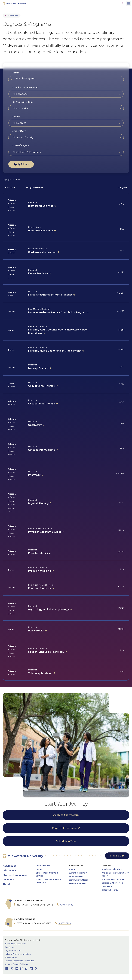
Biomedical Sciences (41, 206)
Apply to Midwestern (66, 815)
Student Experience (15, 875)
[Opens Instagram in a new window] (22, 969)
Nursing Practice (38, 368)
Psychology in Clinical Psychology (48, 609)
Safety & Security (110, 890)
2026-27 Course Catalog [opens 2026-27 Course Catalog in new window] (47, 879)
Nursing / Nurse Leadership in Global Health (55, 351)
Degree (16, 116)
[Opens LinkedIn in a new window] (31, 969)
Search (16, 73)
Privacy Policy (11, 957)
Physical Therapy (38, 503)
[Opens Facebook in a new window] (7, 969)
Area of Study (19, 131)
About (6, 884)
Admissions (10, 871)
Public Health (36, 631)
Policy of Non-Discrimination (18, 954)
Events (39, 869)
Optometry (35, 425)
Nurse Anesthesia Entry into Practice (50, 295)
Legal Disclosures (13, 950)
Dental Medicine (38, 273)
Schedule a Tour (66, 841)
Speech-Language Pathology (46, 652)
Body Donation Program (113, 879)
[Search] (122, 3)
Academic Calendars (112, 869)
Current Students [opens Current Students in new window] (77, 873)
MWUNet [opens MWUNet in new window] (40, 883)
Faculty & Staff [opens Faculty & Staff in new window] (76, 876)
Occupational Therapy (42, 386)
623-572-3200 (65, 923)
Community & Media (78, 880)
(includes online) (25, 87)
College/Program (21, 145)
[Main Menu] (128, 4)
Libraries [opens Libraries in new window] (106, 886)
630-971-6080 (67, 905)
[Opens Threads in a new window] (36, 969)
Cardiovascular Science (42, 252)
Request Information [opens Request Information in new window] (65, 828)
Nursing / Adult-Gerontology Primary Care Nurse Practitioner (57, 332)
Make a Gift (117, 856)
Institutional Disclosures (16, 944)
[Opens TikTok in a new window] (27, 969)
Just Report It (11, 947)
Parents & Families (78, 883)
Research (8, 880)
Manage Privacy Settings (16, 964)
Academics (13, 15)
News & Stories (43, 866)
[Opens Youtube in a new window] (17, 969)
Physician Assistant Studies (45, 532)
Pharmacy (34, 475)
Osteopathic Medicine (42, 450)
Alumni (72, 869)
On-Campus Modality (23, 102)
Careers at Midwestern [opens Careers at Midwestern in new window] (113, 883)
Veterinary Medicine (40, 673)
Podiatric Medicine (39, 553)
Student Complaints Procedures (19, 961)
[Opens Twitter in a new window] (12, 969)
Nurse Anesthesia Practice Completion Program (57, 312)
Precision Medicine (40, 571)
